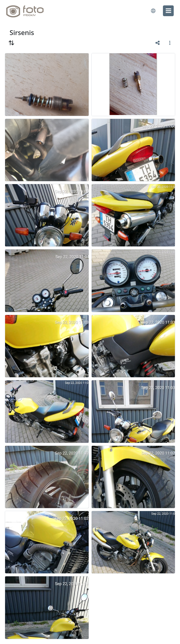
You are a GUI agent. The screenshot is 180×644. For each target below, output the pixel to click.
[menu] (168, 11)
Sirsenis (22, 32)
